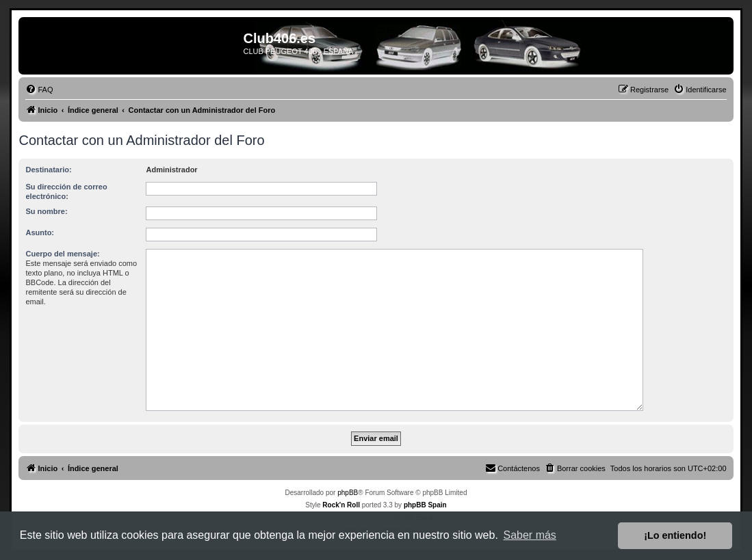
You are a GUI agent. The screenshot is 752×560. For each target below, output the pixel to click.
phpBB (348, 493)
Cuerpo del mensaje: (62, 254)
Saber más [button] (530, 535)
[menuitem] (39, 90)
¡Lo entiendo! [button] (675, 535)
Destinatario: (48, 170)
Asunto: (40, 232)
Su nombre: (46, 211)
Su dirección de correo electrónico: (66, 191)
